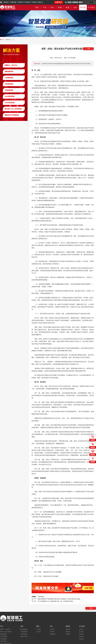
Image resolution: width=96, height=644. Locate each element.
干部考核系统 (9, 84)
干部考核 (27, 2)
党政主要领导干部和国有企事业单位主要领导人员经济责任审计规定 (59, 599)
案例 (60, 7)
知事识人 (41, 2)
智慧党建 (13, 2)
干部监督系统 (9, 90)
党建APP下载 (24, 636)
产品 (45, 7)
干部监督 (34, 2)
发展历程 (81, 634)
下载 (88, 49)
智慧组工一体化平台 (11, 65)
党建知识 (68, 632)
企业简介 (81, 629)
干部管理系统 (9, 78)
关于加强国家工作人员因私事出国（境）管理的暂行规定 (55, 601)
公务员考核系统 (10, 103)
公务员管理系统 (10, 96)
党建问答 (68, 629)
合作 (75, 7)
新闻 (68, 7)
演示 (52, 7)
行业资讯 (39, 632)
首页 (37, 7)
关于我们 (91, 7)
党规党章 (8, 40)
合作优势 (52, 629)
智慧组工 (6, 2)
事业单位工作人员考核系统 (13, 109)
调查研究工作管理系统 (12, 115)
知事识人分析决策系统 (6, 632)
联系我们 (81, 639)
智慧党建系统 (9, 71)
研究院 (83, 7)
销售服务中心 (53, 634)
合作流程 (52, 632)
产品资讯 (39, 629)
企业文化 (81, 632)
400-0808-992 (75, 2)
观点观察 (68, 634)
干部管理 (20, 2)
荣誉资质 (81, 636)
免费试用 (59, 2)
